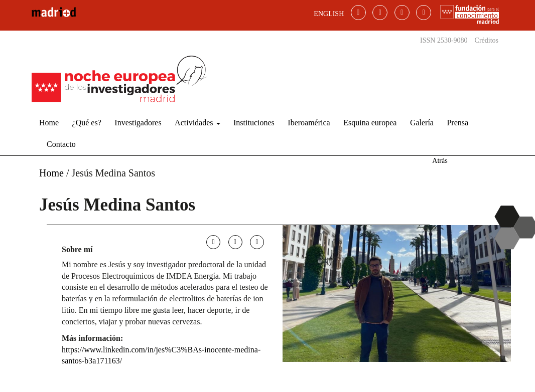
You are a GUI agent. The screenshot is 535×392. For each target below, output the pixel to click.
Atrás (440, 161)
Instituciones (254, 123)
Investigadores (138, 123)
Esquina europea (370, 123)
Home (49, 123)
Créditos (487, 40)
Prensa (457, 123)
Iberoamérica (309, 123)
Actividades (197, 123)
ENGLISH (329, 14)
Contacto (61, 144)
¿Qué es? (87, 123)
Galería (422, 123)
